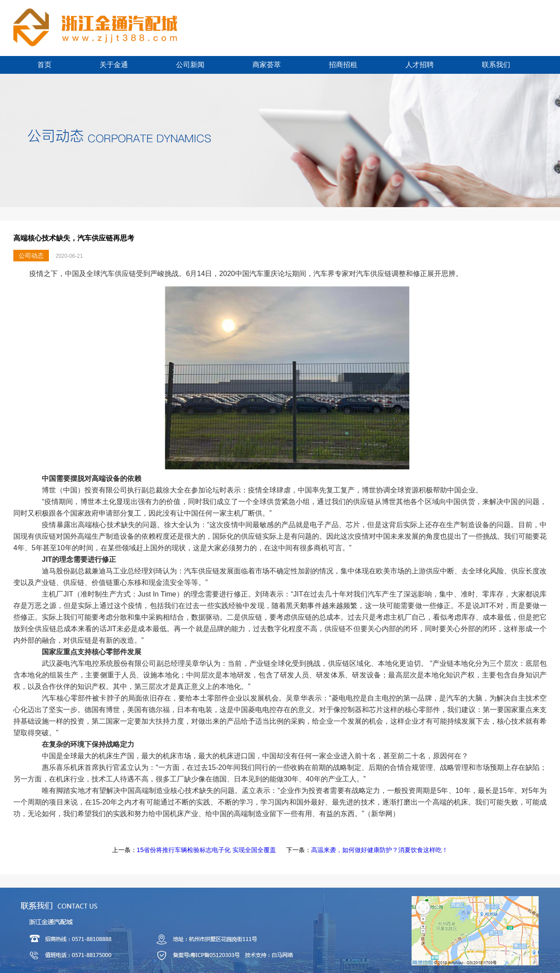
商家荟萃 (267, 65)
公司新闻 (190, 65)
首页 (44, 65)
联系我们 (496, 65)
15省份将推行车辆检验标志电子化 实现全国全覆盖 (206, 850)
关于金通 (114, 65)
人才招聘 (420, 65)
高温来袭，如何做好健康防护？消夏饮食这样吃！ (380, 850)
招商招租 (343, 65)
